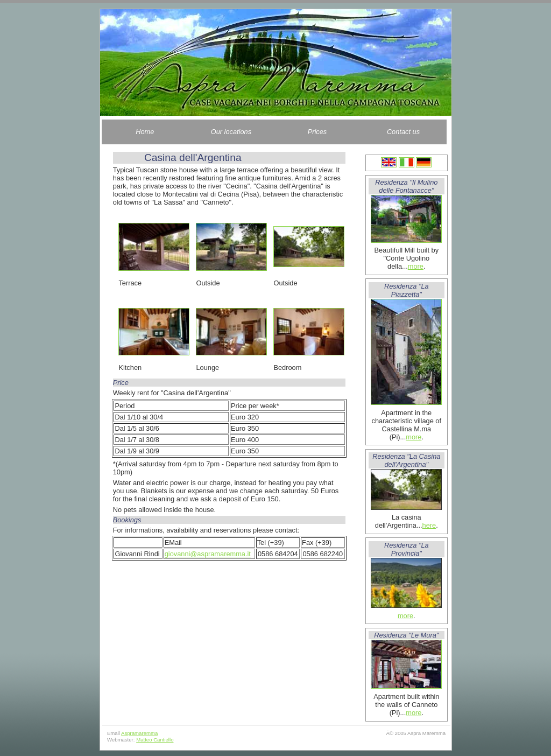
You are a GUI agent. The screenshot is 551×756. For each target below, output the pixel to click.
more (416, 266)
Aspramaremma (139, 733)
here (429, 525)
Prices (317, 132)
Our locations (231, 132)
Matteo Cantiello (155, 740)
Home (145, 132)
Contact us (403, 132)
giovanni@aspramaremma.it (208, 554)
